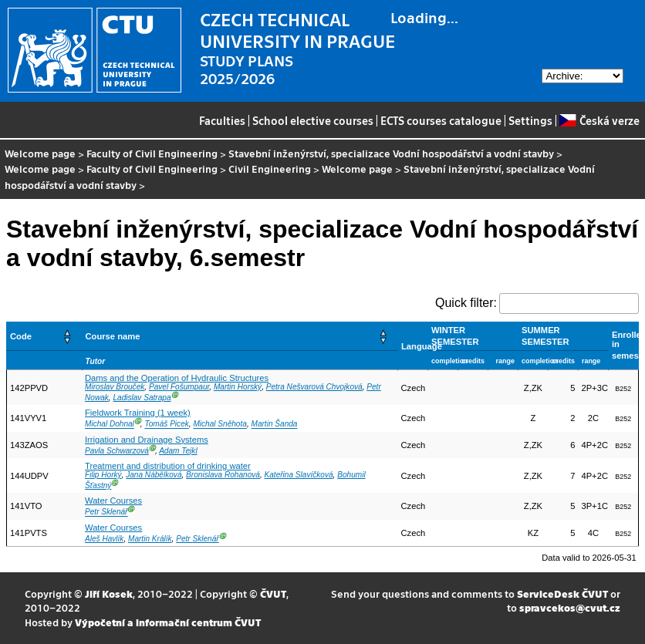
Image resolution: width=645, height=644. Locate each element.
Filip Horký (103, 475)
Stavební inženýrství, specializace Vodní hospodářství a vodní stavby (391, 153)
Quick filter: (466, 303)
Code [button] (21, 336)
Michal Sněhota (220, 425)
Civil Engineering (270, 169)
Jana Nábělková (154, 475)
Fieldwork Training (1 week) (138, 413)
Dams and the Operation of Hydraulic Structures (177, 378)
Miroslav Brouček (115, 387)
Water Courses (113, 501)
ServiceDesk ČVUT (562, 593)
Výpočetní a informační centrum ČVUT (168, 622)
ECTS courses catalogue (441, 120)
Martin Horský (238, 387)
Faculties (222, 120)
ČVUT (273, 593)
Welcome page (40, 153)
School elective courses (313, 120)
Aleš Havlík (104, 539)
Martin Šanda (275, 425)
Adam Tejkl (178, 451)
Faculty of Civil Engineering (152, 153)
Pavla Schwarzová (117, 451)
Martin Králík (150, 539)
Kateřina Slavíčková (299, 475)
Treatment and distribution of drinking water (168, 466)
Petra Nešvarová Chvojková (314, 387)
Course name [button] (113, 336)
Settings (530, 120)
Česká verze (599, 120)
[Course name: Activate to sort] (240, 336)
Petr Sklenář (106, 513)
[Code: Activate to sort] (45, 336)
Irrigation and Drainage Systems (147, 440)
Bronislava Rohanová (223, 475)
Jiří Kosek (109, 593)
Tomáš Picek (166, 425)
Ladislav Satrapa (142, 398)
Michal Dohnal (110, 425)
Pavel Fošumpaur (179, 387)
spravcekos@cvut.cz (570, 607)
